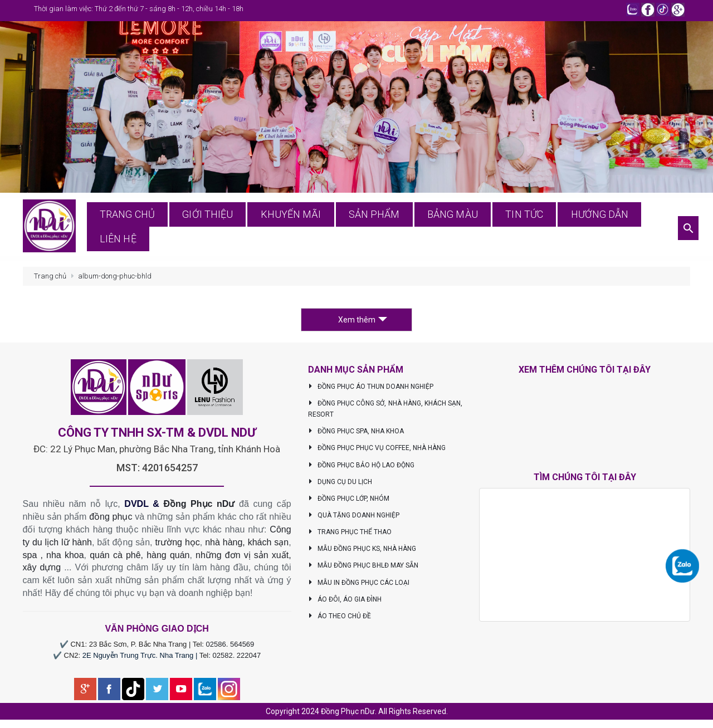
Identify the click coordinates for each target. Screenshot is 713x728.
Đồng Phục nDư (199, 507)
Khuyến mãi (311, 228)
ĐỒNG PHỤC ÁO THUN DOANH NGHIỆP (371, 389)
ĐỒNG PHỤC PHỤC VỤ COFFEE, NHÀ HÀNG (377, 451)
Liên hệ (649, 228)
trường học (177, 545)
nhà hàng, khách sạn (247, 545)
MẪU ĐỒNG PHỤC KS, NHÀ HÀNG (362, 551)
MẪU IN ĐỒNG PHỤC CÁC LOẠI (359, 585)
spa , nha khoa (53, 557)
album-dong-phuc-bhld (115, 279)
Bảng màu (454, 228)
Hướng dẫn (584, 228)
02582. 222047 (237, 658)
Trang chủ (164, 228)
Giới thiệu (237, 228)
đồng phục (111, 519)
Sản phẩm (385, 228)
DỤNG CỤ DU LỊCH (340, 485)
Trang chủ (50, 279)
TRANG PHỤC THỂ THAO (350, 535)
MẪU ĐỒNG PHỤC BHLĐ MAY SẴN (363, 568)
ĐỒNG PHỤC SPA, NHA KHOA (356, 434)
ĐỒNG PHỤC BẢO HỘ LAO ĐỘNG (362, 467)
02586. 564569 (230, 647)
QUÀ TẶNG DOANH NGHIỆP (354, 518)
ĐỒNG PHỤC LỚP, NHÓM (349, 501)
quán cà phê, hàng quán (140, 557)
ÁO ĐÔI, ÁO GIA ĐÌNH (345, 602)
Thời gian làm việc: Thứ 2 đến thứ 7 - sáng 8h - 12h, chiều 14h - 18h (139, 9)
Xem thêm (363, 323)
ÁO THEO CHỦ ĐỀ (340, 619)
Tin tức (517, 228)
